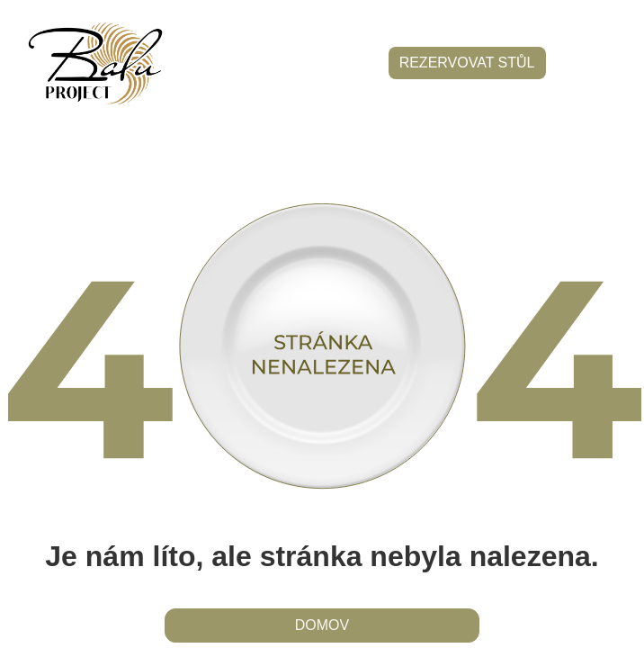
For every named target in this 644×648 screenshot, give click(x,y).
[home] (91, 63)
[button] (590, 63)
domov (322, 625)
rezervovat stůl (467, 63)
